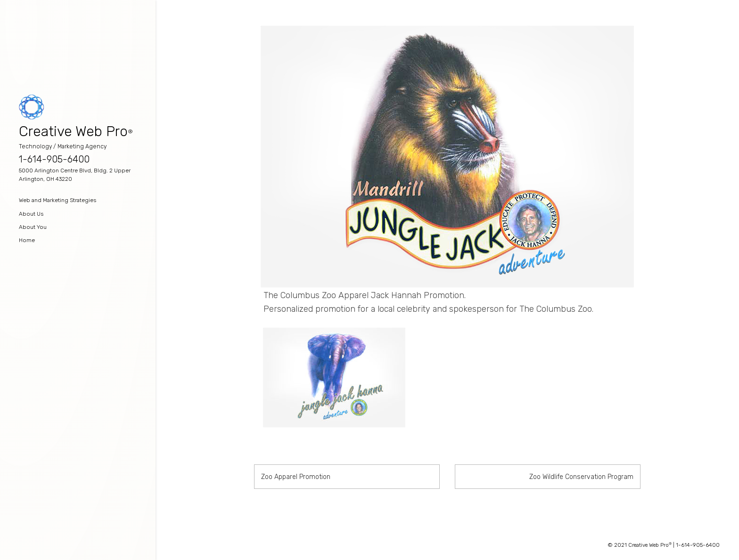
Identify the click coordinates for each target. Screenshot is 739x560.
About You (33, 227)
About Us (31, 214)
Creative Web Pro (73, 131)
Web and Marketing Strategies (57, 200)
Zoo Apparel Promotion (296, 477)
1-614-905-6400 (54, 159)
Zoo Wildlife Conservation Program (581, 477)
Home (27, 240)
